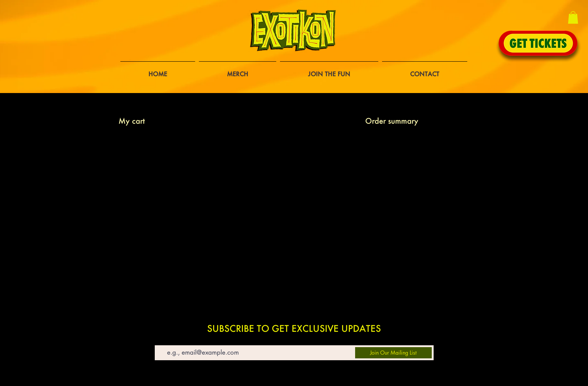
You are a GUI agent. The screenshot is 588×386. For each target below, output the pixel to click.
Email (161, 340)
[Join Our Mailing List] (393, 353)
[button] (573, 17)
